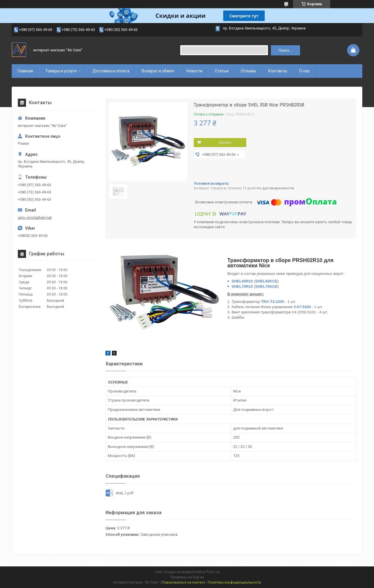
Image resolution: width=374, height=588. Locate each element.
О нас (304, 71)
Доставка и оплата (111, 71)
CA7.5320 (302, 307)
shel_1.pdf (125, 493)
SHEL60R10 (242, 281)
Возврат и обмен (158, 71)
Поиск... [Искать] (285, 50)
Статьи (222, 71)
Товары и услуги (61, 71)
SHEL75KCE (266, 286)
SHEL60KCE (266, 281)
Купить (225, 142)
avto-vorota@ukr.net (35, 218)
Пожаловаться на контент (183, 582)
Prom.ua (213, 572)
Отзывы (248, 71)
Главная (25, 71)
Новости (194, 71)
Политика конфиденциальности (234, 582)
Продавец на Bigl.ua (187, 577)
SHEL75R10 (242, 286)
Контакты (278, 71)
